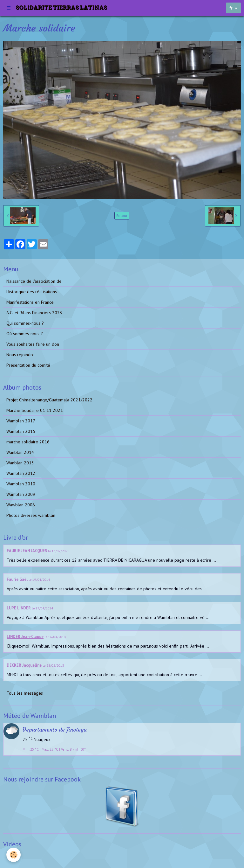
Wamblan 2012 (21, 473)
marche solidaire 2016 (28, 442)
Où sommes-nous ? (25, 334)
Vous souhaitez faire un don (33, 344)
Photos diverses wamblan (31, 515)
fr (231, 8)
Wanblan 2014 (20, 452)
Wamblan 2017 (21, 421)
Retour (122, 215)
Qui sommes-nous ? (25, 323)
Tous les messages (25, 693)
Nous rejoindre (20, 355)
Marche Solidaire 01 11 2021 (35, 410)
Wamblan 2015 (21, 431)
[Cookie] (14, 855)
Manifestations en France (30, 302)
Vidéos (13, 857)
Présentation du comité (28, 365)
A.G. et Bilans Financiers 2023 (34, 313)
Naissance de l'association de (34, 281)
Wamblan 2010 (21, 484)
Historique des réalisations (32, 292)
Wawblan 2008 (21, 505)
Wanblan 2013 (20, 463)
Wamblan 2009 (21, 494)
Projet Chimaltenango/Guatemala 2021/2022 (49, 400)
